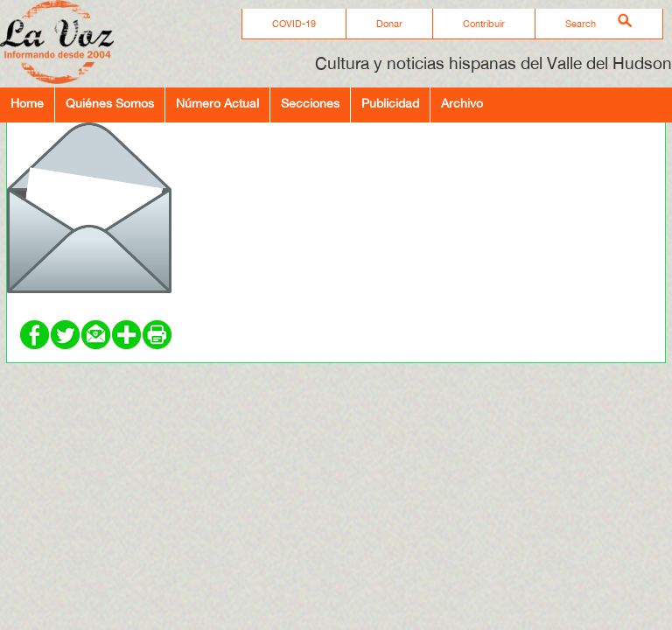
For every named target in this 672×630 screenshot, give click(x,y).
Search (581, 24)
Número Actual (217, 103)
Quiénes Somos (110, 103)
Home (27, 103)
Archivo (462, 103)
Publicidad (390, 103)
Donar (389, 24)
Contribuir (484, 24)
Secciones (310, 103)
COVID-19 (294, 24)
